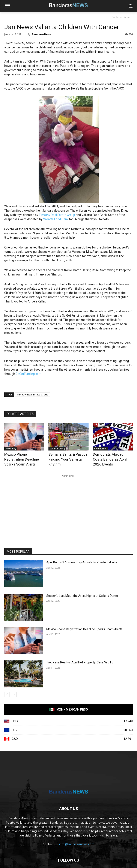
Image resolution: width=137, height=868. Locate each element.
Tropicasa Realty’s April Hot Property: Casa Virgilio (80, 662)
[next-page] (14, 694)
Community (100, 449)
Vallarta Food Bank (56, 219)
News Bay (11, 449)
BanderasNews (41, 34)
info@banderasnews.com (77, 844)
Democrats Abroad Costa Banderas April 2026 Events (110, 459)
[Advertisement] (68, 508)
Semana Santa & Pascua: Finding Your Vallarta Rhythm (68, 459)
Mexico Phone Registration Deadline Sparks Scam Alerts (22, 459)
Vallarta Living (121, 17)
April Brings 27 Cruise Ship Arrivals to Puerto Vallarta (82, 562)
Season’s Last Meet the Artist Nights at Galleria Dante (82, 596)
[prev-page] (7, 694)
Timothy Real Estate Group (57, 215)
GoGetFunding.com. (29, 374)
